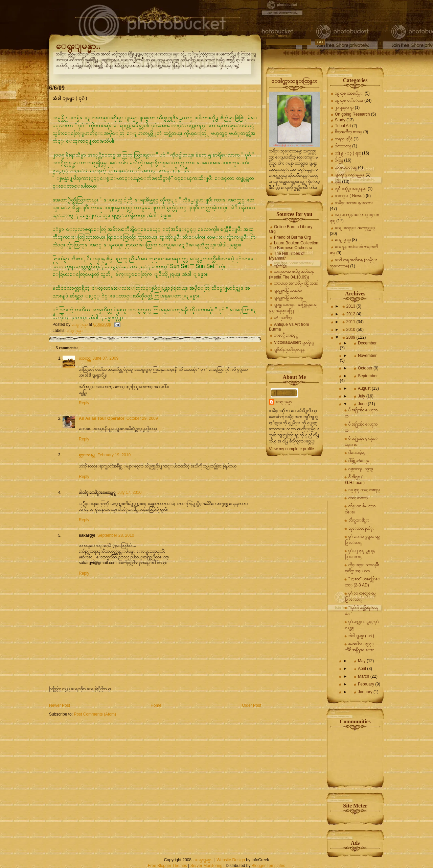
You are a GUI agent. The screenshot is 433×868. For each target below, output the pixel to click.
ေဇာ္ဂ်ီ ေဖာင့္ (286, 335)
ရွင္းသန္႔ (87, 455)
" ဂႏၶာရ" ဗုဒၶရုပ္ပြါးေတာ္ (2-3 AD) (362, 582)
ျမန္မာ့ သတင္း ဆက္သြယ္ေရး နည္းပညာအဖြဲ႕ (293, 308)
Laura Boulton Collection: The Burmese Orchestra (294, 245)
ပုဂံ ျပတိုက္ (283, 318)
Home (156, 705)
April (362, 669)
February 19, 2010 (114, 455)
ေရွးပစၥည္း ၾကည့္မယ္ (355, 228)
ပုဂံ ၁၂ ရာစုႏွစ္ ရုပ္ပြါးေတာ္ (360, 554)
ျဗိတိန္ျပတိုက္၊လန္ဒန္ (289, 349)
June (363, 404)
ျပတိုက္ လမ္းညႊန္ (350, 174)
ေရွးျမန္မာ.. (78, 46)
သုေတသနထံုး (361, 528)
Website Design (231, 860)
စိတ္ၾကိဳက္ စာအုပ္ (348, 132)
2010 (351, 330)
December (367, 343)
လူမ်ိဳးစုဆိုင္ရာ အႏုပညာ (351, 189)
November (367, 356)
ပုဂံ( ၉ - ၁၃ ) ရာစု (348, 153)
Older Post (252, 705)
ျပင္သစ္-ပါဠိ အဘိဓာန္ (288, 297)
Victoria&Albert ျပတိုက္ (294, 342)
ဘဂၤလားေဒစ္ (346, 167)
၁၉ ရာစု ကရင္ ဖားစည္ (364, 490)
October (366, 368)
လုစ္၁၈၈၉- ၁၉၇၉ (361, 469)
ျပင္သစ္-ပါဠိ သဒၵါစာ (288, 290)
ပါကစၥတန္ (343, 146)
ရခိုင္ (338, 182)
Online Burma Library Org (291, 229)
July (362, 396)
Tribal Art (343, 126)
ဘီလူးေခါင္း (359, 520)
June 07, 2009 (106, 358)
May (362, 661)
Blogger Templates (268, 866)
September (368, 376)
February (367, 684)
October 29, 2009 (142, 418)
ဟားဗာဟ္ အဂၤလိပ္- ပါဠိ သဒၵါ (296, 283)
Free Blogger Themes (167, 866)
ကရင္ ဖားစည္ (358, 498)
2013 (351, 306)
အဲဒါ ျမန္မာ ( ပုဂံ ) (361, 636)
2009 (351, 337)
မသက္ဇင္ (85, 358)
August (365, 388)
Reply (84, 403)
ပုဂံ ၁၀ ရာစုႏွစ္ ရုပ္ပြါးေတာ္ (360, 596)
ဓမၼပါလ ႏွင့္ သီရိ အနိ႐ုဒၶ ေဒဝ (360, 647)
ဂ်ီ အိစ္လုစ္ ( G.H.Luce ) (355, 480)
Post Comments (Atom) (95, 714)
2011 (351, 322)
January (366, 692)
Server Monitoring (207, 866)
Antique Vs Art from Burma (289, 327)
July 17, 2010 (129, 492)
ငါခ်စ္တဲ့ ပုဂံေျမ (359, 461)
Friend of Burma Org (292, 237)
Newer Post (60, 705)
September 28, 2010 (116, 535)
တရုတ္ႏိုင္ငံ (344, 139)
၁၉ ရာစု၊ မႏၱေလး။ (349, 100)
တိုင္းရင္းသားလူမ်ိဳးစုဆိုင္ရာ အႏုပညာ (362, 568)
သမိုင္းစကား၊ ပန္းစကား (354, 203)
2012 (351, 314)
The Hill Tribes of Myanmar (287, 256)
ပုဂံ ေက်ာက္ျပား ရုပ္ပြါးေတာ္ (362, 539)
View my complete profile (291, 449)
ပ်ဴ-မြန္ (339, 160)
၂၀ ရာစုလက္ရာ (344, 107)
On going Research (352, 114)
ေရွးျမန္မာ (75, 331)
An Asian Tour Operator (102, 418)
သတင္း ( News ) (350, 196)
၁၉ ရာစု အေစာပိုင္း (349, 93)
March (364, 676)
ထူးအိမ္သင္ (280, 264)
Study (340, 120)
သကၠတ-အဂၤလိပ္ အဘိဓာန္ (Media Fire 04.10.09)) (291, 274)
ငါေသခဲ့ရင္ (357, 453)
